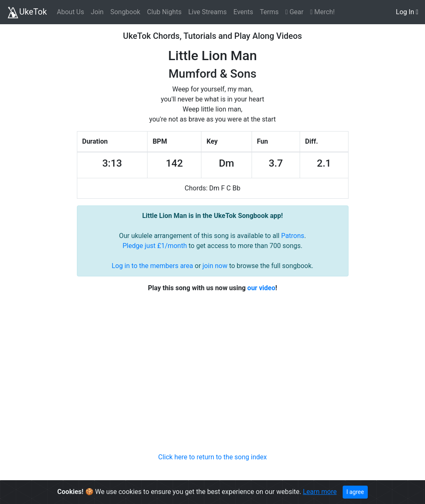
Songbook (125, 12)
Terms (269, 12)
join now (215, 266)
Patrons (293, 236)
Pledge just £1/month (155, 246)
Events (243, 12)
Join (97, 12)
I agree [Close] (355, 492)
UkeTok (27, 13)
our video (261, 288)
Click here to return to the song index (213, 457)
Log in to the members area (152, 266)
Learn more (320, 492)
